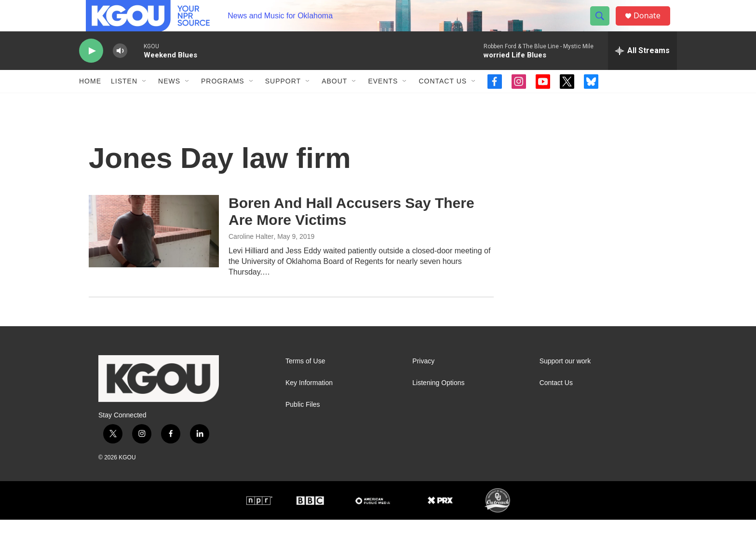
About (334, 100)
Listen (124, 100)
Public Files (303, 424)
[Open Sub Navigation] (145, 100)
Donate (652, 25)
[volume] (120, 70)
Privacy (423, 380)
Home (90, 100)
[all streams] (642, 70)
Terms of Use (305, 380)
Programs (223, 100)
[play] (91, 70)
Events (383, 100)
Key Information (309, 402)
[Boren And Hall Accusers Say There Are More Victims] (154, 250)
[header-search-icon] (604, 26)
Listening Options (438, 402)
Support (283, 100)
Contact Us (443, 100)
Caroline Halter (251, 256)
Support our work (565, 380)
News (169, 100)
